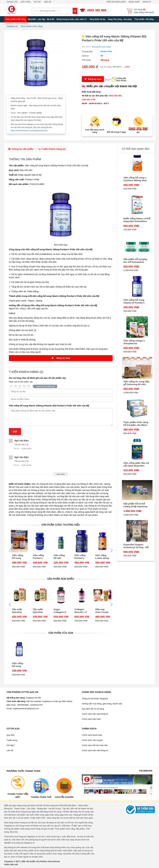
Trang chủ (12, 2)
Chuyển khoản (64, 797)
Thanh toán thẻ (41, 797)
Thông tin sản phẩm (21, 149)
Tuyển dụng (12, 740)
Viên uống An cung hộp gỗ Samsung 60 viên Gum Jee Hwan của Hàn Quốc (137, 383)
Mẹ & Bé (51, 19)
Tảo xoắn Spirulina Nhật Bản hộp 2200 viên (17, 611)
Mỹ (102, 56)
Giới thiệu (26, 2)
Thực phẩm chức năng (15, 19)
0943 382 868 (97, 10)
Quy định (11, 735)
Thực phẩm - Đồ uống (144, 19)
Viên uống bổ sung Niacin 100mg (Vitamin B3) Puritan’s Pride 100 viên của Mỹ (49, 406)
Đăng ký (147, 2)
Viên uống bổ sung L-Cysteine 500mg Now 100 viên (135, 179)
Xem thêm (61, 474)
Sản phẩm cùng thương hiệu (61, 525)
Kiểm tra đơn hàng (116, 2)
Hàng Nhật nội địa (98, 19)
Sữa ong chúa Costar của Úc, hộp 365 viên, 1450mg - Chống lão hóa (102, 611)
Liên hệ (48, 2)
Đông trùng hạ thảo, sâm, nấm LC (72, 19)
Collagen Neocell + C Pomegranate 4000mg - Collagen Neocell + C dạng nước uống (82, 611)
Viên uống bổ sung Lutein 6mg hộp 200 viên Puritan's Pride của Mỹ (19, 557)
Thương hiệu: (87, 52)
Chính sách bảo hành (91, 719)
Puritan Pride (106, 51)
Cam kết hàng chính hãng (95, 131)
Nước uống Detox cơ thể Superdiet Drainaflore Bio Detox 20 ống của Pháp (137, 220)
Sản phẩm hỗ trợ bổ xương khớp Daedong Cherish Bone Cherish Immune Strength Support (136, 505)
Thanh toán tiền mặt (18, 795)
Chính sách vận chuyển (92, 740)
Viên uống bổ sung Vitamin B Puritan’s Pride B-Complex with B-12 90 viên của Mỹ (137, 301)
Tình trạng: (86, 60)
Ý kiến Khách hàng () (52, 149)
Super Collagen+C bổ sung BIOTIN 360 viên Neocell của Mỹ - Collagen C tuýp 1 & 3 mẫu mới (60, 611)
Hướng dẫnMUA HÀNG (121, 79)
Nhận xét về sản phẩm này (21, 382)
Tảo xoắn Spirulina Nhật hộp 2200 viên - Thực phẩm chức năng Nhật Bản (39, 611)
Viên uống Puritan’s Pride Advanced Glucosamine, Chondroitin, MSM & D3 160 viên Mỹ (82, 557)
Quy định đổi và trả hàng (93, 709)
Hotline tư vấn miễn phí (138, 131)
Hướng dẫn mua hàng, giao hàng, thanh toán (102, 704)
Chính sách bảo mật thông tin (95, 714)
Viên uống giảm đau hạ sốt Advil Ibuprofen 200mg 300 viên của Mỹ (136, 464)
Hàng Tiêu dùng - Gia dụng (120, 19)
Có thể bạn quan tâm (136, 149)
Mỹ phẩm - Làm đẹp (37, 19)
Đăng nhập (134, 2)
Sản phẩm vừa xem (61, 633)
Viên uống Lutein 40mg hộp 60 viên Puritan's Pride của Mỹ (102, 557)
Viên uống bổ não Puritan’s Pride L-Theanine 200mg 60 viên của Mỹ (60, 557)
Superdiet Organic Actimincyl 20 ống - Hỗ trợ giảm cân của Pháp (136, 546)
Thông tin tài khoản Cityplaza (95, 699)
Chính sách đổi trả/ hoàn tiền (95, 745)
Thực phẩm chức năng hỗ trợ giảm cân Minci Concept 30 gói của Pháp (136, 424)
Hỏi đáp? (11, 745)
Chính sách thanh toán (92, 735)
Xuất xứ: (85, 56)
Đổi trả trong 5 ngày (116, 132)
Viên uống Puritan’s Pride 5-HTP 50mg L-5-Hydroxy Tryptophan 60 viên (39, 557)
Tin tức (37, 2)
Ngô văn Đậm (22, 441)
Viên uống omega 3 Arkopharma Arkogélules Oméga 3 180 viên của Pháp (135, 342)
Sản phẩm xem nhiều (61, 579)
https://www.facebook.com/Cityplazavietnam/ (29, 131)
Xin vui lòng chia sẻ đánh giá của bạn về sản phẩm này (37, 378)
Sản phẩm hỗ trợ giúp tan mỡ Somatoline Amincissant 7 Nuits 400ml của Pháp (135, 261)
